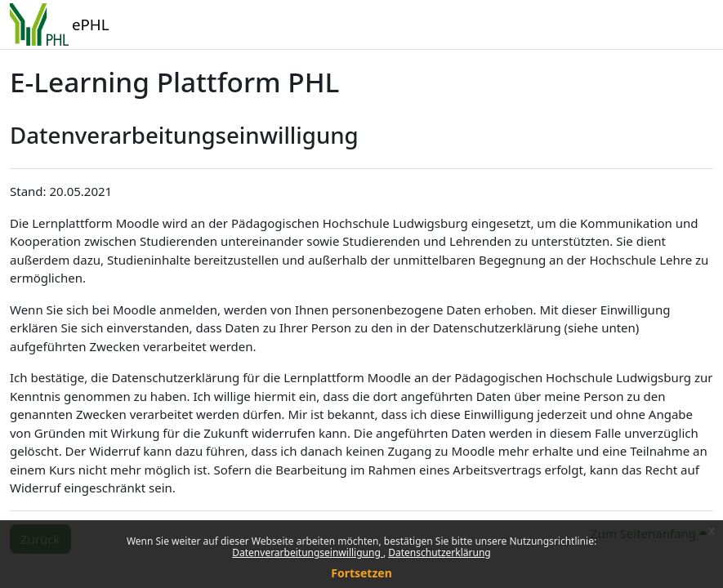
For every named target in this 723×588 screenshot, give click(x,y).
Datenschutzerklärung (439, 552)
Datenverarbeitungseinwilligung (308, 552)
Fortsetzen (361, 573)
